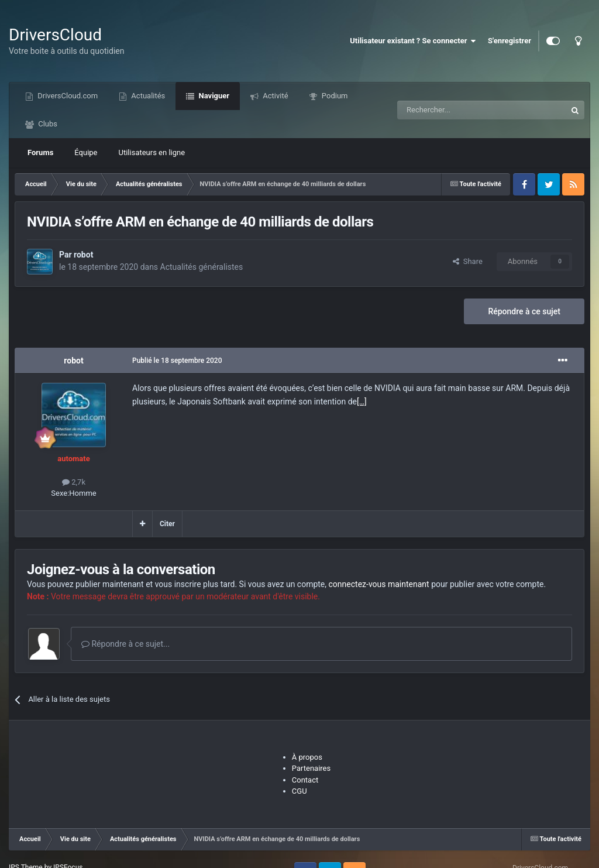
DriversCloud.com (67, 96)
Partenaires (311, 768)
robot (83, 255)
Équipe (86, 152)
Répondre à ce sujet (524, 311)
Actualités (147, 96)
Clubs (47, 124)
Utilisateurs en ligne (152, 152)
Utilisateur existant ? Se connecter (413, 41)
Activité (275, 96)
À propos (307, 757)
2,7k (74, 482)
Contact (305, 780)
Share (468, 261)
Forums (40, 152)
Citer (167, 524)
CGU (299, 791)
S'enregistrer (510, 41)
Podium (334, 96)
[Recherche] (457, 110)
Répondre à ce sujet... (125, 644)
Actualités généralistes (202, 267)
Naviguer (213, 96)
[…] (362, 402)
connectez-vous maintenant (379, 584)
